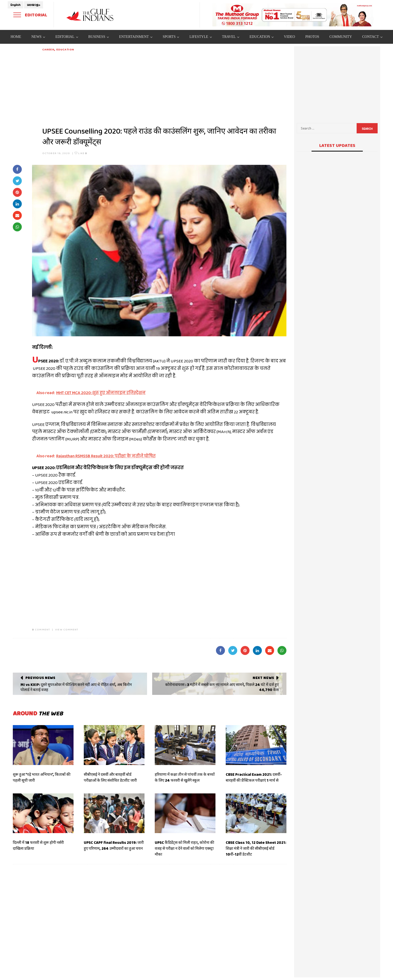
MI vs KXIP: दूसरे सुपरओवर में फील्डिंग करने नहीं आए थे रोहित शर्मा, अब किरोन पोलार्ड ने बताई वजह (76, 687)
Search (367, 129)
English (15, 5)
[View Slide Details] (293, 15)
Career (48, 49)
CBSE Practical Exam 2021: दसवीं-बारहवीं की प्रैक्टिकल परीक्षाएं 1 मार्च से (254, 777)
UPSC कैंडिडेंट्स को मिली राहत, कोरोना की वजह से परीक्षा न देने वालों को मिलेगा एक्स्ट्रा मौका (184, 848)
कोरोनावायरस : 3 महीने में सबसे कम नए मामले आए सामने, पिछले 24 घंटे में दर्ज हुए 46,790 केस (222, 687)
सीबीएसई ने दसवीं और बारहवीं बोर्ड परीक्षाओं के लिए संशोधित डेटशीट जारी (110, 777)
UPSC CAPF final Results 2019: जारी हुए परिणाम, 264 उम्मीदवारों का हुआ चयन (114, 846)
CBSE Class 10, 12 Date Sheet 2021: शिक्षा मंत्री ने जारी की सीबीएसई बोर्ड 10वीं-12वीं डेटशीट (256, 848)
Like (81, 153)
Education (65, 49)
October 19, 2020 (56, 153)
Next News (263, 678)
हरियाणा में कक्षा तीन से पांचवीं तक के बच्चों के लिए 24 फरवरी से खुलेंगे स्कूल (185, 777)
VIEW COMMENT (67, 629)
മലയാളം (34, 5)
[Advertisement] (164, 88)
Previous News (40, 678)
